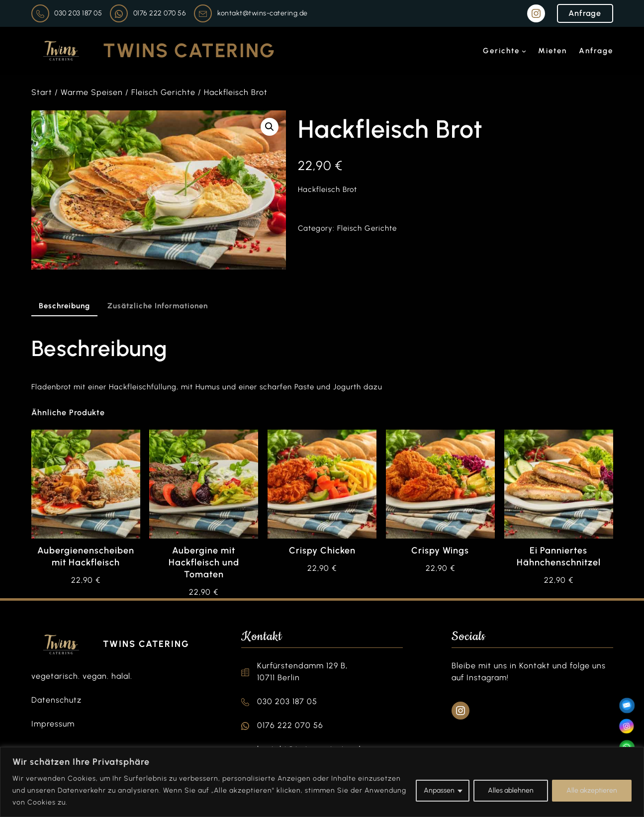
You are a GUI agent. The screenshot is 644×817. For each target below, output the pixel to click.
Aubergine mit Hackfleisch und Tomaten (204, 562)
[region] (322, 782)
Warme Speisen (92, 92)
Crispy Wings (440, 550)
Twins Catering (189, 50)
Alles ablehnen (511, 790)
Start (42, 92)
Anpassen (439, 790)
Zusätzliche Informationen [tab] (158, 306)
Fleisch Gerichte (163, 92)
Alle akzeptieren (592, 790)
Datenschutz (56, 700)
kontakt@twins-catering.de (263, 13)
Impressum (53, 724)
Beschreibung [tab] (64, 306)
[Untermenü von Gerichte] (524, 51)
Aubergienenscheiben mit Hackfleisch (86, 556)
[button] (270, 127)
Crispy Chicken (322, 550)
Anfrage (585, 13)
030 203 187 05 (78, 13)
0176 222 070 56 (160, 13)
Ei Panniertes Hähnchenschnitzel (559, 556)
